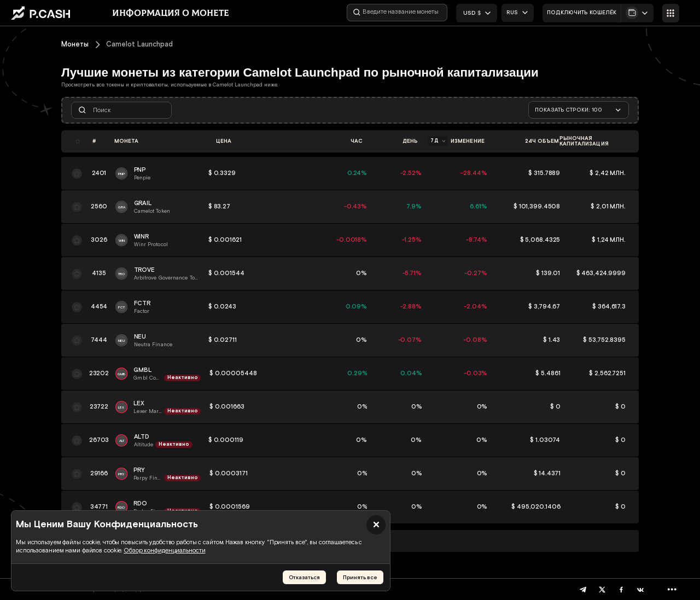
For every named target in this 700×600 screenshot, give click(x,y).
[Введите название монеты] (397, 13)
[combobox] (518, 13)
